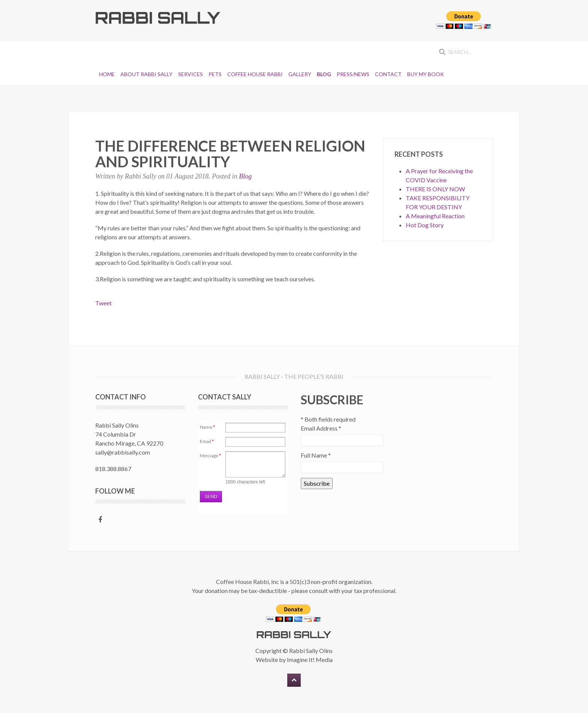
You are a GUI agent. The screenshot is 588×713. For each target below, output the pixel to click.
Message (210, 456)
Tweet (103, 303)
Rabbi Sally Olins (311, 651)
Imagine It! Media (310, 660)
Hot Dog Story (425, 225)
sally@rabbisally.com (123, 452)
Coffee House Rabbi (255, 74)
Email (207, 441)
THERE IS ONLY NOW (435, 189)
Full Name (316, 455)
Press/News (353, 74)
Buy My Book (426, 74)
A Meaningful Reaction (435, 216)
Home (107, 74)
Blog (324, 74)
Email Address (321, 428)
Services (190, 74)
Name (207, 427)
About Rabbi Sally (146, 74)
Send (211, 497)
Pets (215, 74)
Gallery (300, 74)
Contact (388, 74)
